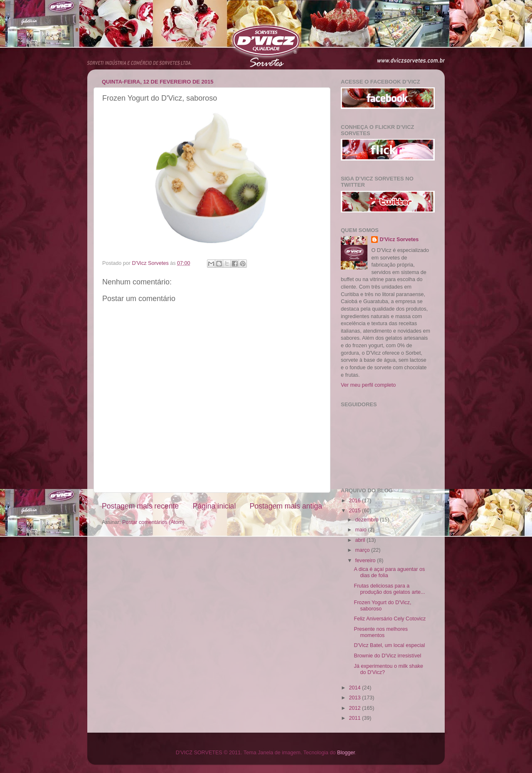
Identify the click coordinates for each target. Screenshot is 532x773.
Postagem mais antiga (286, 506)
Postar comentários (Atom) (153, 522)
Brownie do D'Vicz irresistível (387, 656)
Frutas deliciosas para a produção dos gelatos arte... (389, 589)
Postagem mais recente (140, 506)
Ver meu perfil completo (368, 385)
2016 (355, 501)
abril (361, 540)
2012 (355, 708)
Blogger (346, 753)
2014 (355, 688)
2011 (355, 718)
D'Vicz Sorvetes (399, 240)
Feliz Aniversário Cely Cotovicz (390, 619)
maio (362, 530)
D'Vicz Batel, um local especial (389, 645)
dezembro (368, 520)
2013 (355, 698)
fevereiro (366, 561)
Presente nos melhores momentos (381, 632)
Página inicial (214, 506)
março (363, 550)
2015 (355, 511)
